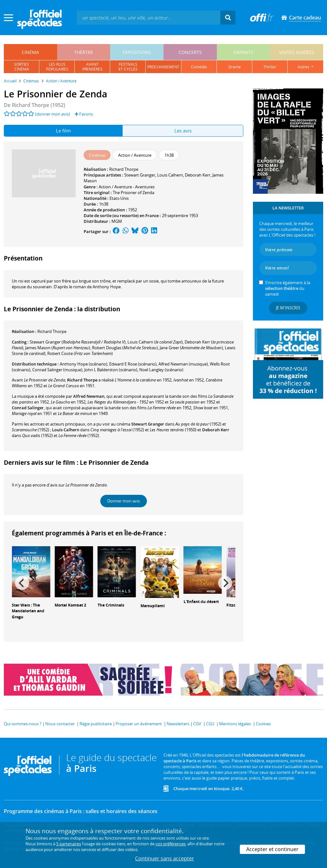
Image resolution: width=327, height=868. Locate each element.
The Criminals (111, 605)
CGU (210, 724)
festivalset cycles (128, 67)
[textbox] (148, 17)
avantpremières (92, 67)
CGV (197, 724)
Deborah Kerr (198, 175)
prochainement (163, 67)
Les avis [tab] (183, 131)
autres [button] (304, 67)
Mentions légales (235, 724)
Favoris (84, 114)
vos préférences (171, 844)
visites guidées (297, 52)
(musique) (183, 364)
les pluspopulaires (57, 67)
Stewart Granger (140, 175)
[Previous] (22, 583)
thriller (270, 67)
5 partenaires (69, 844)
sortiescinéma (22, 67)
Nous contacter (60, 724)
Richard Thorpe (124, 169)
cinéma (30, 52)
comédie (199, 67)
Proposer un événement (139, 724)
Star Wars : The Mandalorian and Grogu (28, 611)
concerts (190, 52)
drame (235, 67)
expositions (137, 52)
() (78, 342)
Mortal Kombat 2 (70, 605)
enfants (243, 52)
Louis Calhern (170, 175)
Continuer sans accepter (165, 858)
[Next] (225, 583)
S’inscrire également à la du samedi (288, 288)
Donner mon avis (124, 501)
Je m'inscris (288, 308)
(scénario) (111, 370)
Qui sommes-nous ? (23, 724)
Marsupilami (153, 606)
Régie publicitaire (96, 724)
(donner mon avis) (53, 114)
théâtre (84, 52)
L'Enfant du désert (201, 602)
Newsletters (178, 724)
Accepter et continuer (272, 849)
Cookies (263, 724)
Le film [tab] (63, 131)
